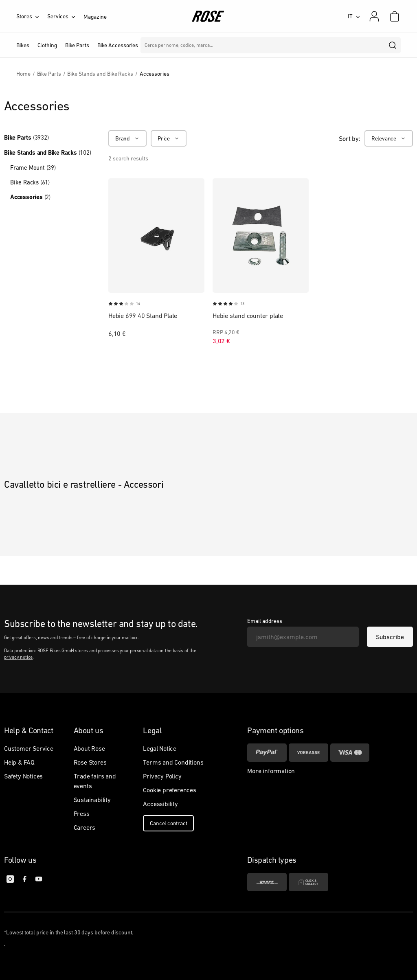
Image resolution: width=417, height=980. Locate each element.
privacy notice (18, 657)
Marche (176, 45)
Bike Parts (26, 138)
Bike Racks (30, 182)
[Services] (65, 16)
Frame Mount (33, 168)
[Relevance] (389, 138)
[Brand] (127, 138)
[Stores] (32, 16)
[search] (393, 45)
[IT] (354, 16)
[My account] (374, 16)
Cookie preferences (169, 790)
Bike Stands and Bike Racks (48, 153)
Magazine (95, 17)
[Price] (169, 138)
